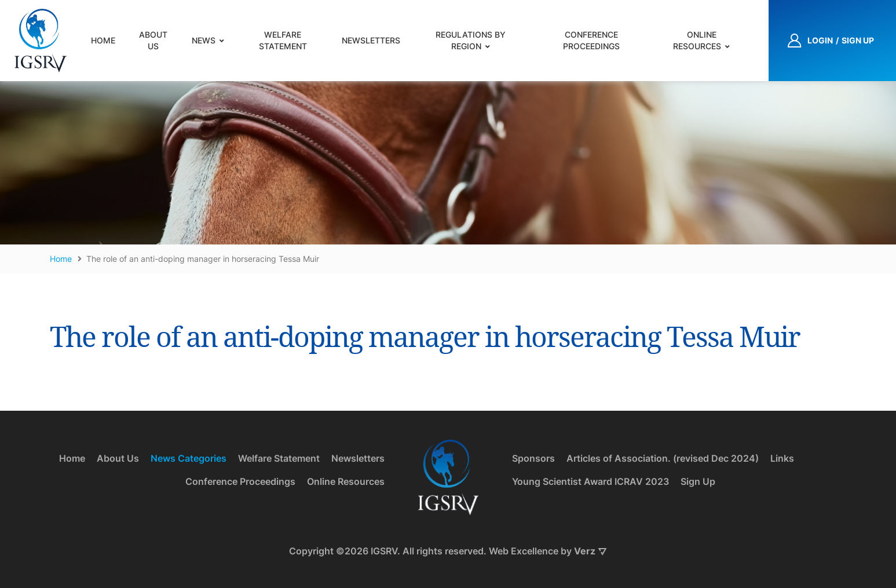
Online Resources (697, 40)
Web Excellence (524, 551)
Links (782, 458)
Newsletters (371, 40)
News (204, 40)
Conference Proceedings (591, 40)
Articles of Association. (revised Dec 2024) (663, 458)
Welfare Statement (283, 40)
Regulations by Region (471, 40)
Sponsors (533, 458)
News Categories (189, 458)
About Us (153, 40)
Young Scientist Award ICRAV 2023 (590, 481)
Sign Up (698, 481)
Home (103, 40)
